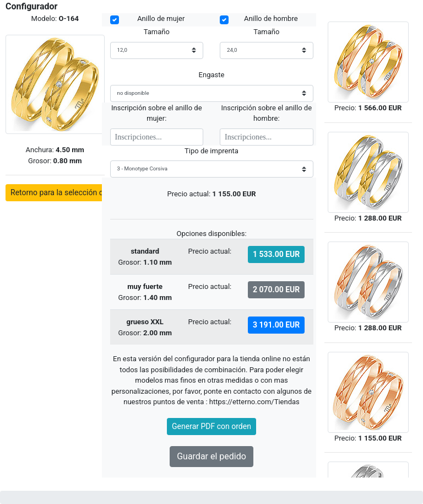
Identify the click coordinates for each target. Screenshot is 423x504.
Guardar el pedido (211, 456)
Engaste (212, 75)
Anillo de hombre (271, 18)
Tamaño (157, 32)
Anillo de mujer (161, 18)
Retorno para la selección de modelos (75, 192)
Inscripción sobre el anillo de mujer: (157, 113)
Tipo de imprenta (211, 151)
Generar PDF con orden (211, 426)
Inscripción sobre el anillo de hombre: (266, 113)
